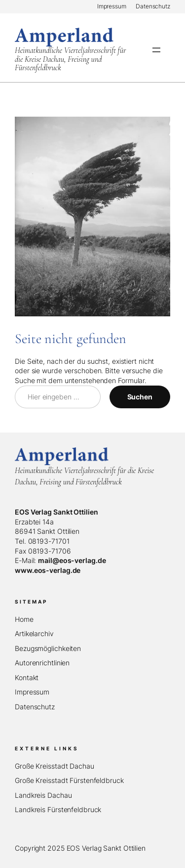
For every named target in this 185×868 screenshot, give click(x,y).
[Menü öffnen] (156, 50)
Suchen (140, 397)
